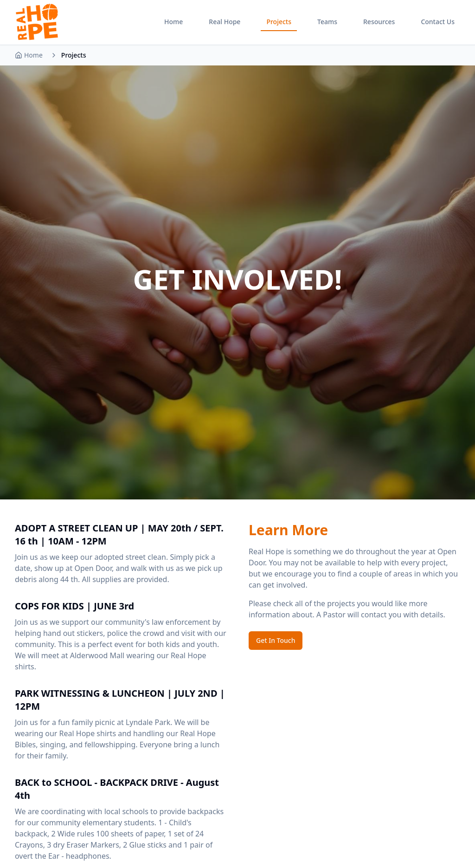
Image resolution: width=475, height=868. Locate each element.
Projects (279, 22)
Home (173, 22)
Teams (327, 22)
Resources (379, 22)
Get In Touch (276, 640)
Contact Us (438, 22)
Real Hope (225, 22)
